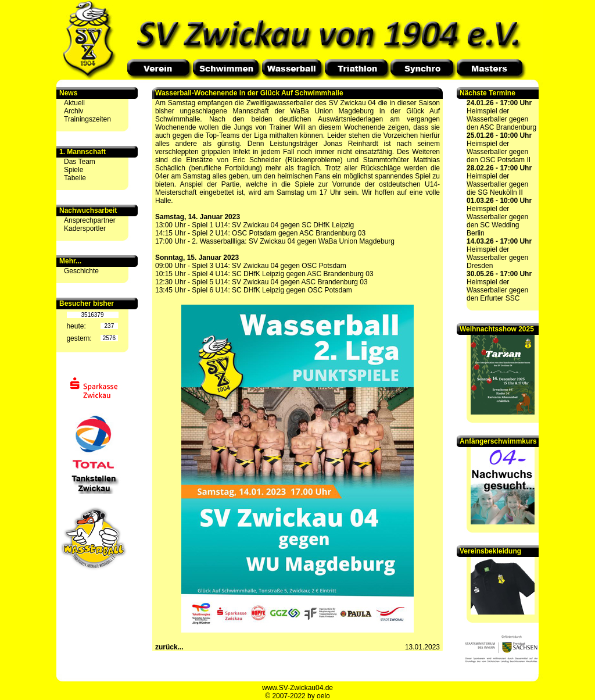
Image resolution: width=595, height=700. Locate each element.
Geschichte (81, 271)
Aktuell (74, 103)
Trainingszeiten (87, 119)
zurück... (169, 647)
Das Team (80, 162)
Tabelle (75, 178)
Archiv (74, 111)
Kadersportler (85, 228)
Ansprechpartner (90, 220)
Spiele (74, 170)
